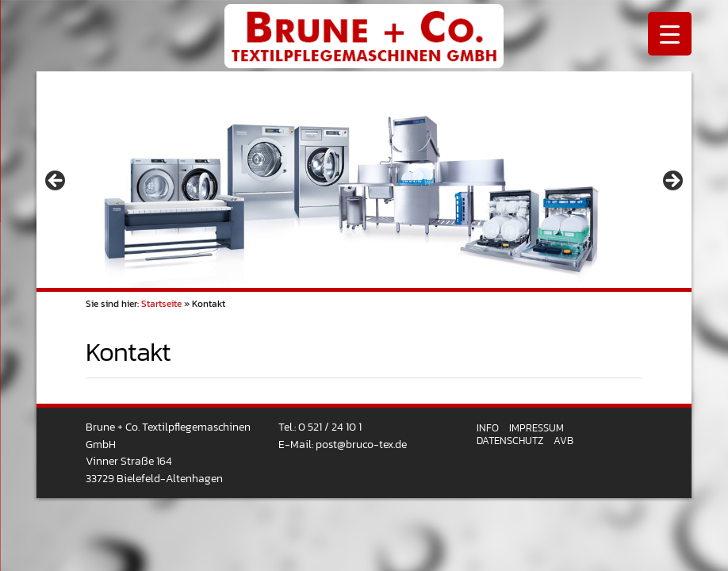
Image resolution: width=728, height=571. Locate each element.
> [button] (672, 182)
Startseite (161, 304)
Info (488, 428)
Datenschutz (510, 441)
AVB (563, 441)
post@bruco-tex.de (361, 444)
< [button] (56, 182)
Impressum (536, 428)
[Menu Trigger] (670, 34)
